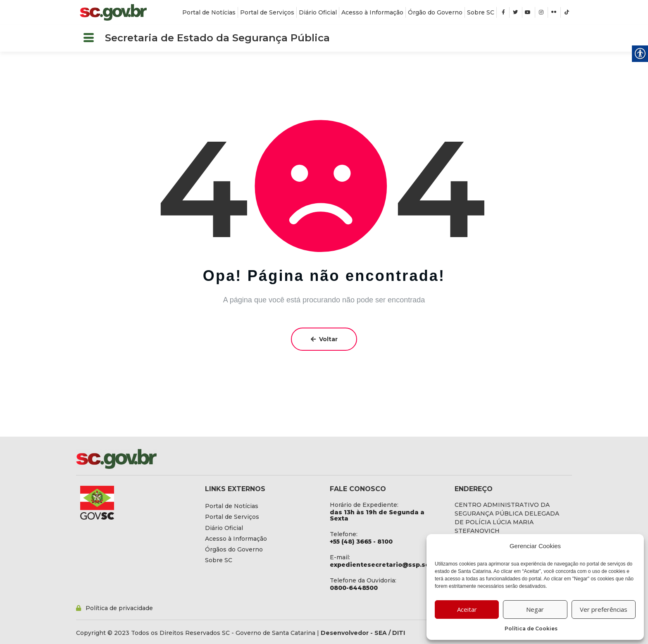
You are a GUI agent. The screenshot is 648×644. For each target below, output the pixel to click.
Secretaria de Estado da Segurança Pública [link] (217, 38)
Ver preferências (604, 609)
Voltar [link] (324, 339)
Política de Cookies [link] (531, 629)
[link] (113, 12)
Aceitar (467, 609)
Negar (535, 609)
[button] (88, 38)
